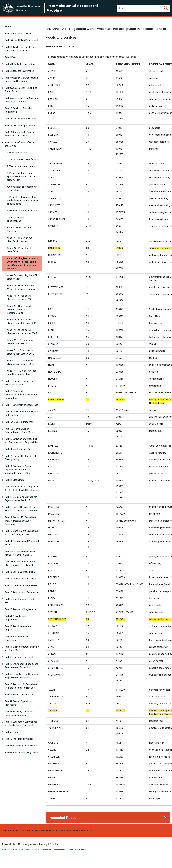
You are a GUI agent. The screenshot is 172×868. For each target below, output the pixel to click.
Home (8, 27)
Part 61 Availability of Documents (21, 746)
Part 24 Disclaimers (15, 480)
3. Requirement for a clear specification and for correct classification (21, 177)
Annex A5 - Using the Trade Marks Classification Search (21, 287)
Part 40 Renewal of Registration (21, 609)
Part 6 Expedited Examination (19, 71)
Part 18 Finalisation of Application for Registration (21, 413)
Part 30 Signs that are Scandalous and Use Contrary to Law (21, 533)
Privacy (83, 856)
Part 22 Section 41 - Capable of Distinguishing (20, 458)
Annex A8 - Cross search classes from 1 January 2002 (21, 321)
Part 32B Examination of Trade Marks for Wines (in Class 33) (20, 563)
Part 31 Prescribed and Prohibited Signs (22, 543)
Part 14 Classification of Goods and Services (20, 144)
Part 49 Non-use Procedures (19, 695)
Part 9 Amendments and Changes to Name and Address (21, 100)
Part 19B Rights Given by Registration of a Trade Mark (19, 430)
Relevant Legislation (17, 153)
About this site (32, 856)
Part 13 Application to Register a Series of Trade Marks (21, 134)
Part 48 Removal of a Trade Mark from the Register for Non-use (21, 686)
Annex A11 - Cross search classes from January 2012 (21, 352)
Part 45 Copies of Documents (19, 657)
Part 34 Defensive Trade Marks (20, 579)
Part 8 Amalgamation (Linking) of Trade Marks (21, 90)
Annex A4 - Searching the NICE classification (22, 277)
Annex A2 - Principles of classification (19, 250)
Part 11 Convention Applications (21, 119)
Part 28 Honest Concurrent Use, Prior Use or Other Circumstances (21, 509)
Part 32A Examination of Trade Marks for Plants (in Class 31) (20, 553)
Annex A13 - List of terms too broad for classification (22, 373)
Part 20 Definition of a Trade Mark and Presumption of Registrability (21, 441)
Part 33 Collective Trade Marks (20, 572)
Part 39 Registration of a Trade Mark (20, 601)
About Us (6, 856)
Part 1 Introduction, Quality (18, 33)
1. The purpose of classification (23, 160)
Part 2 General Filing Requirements (22, 40)
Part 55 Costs (12, 732)
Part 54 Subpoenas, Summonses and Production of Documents (21, 724)
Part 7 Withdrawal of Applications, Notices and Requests (21, 79)
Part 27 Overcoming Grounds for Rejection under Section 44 (21, 499)
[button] (166, 8)
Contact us (18, 856)
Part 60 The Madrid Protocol (19, 739)
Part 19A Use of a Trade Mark (19, 422)
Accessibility (59, 856)
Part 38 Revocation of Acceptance (22, 592)
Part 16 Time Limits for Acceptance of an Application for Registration (21, 395)
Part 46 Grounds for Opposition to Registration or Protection (21, 666)
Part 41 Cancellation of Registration (16, 618)
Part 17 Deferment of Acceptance (21, 405)
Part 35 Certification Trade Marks (21, 586)
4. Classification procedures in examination (22, 188)
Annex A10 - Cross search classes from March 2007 (20, 342)
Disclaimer (46, 856)
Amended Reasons (65, 824)
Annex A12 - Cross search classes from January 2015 (21, 362)
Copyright (72, 856)
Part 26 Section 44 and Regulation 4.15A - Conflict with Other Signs (22, 488)
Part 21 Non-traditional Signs (19, 449)
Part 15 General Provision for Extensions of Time (19, 383)
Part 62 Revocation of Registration (22, 752)
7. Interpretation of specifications (16, 219)
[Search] (143, 8)
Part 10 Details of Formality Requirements (18, 110)
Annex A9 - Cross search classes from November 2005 (22, 332)
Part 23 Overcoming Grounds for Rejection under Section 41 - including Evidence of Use (21, 470)
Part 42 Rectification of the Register (18, 628)
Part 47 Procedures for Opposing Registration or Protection (21, 676)
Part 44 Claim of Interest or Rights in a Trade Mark (22, 649)
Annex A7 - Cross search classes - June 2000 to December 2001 (19, 309)
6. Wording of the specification (22, 211)
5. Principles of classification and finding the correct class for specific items (23, 200)
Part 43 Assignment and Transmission (17, 638)
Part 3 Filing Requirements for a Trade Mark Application (20, 49)
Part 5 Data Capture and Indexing (21, 64)
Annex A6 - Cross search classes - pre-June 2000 (19, 298)
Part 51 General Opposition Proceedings (18, 703)
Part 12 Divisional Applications (20, 125)
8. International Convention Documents (20, 229)
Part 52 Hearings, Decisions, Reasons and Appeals (19, 713)
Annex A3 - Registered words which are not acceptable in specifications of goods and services (23, 263)
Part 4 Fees (11, 57)
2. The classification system (21, 166)
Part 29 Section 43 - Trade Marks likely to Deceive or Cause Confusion (21, 521)
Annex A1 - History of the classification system (19, 240)
